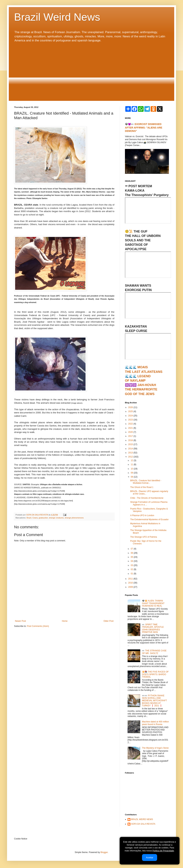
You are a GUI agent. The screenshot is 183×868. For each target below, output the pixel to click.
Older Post (108, 621)
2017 (131, 436)
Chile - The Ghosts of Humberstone (147, 498)
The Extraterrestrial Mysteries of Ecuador (149, 519)
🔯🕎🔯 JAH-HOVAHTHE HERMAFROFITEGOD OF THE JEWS (141, 389)
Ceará (35, 518)
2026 (131, 407)
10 (132, 469)
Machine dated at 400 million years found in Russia (155, 723)
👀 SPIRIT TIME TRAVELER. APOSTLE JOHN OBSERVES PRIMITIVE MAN (153, 628)
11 (132, 464)
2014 (131, 449)
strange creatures (56, 518)
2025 (131, 411)
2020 (131, 432)
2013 (131, 453)
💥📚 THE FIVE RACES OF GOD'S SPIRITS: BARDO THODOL (155, 674)
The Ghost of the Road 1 (142, 487)
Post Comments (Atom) (38, 626)
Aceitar (149, 858)
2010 (131, 583)
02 (132, 569)
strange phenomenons (74, 518)
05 (132, 557)
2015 (131, 444)
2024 (131, 416)
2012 (131, 457)
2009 (131, 587)
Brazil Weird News (57, 17)
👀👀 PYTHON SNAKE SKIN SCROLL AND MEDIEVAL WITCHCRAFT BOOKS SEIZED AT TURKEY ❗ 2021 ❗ (154, 701)
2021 (131, 428)
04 (132, 561)
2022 (131, 424)
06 (132, 553)
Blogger (104, 852)
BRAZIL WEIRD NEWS (142, 819)
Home (65, 621)
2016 (131, 440)
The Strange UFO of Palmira (144, 537)
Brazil (29, 518)
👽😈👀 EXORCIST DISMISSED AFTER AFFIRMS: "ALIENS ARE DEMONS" (144, 128)
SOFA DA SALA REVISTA (143, 824)
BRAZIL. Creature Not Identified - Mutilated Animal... (146, 482)
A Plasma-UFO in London (142, 515)
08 (132, 477)
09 (132, 473)
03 (132, 565)
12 (132, 460)
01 (132, 574)
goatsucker (43, 518)
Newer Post (20, 621)
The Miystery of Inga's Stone (155, 748)
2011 (131, 579)
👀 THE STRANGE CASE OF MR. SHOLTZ (154, 652)
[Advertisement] (91, 72)
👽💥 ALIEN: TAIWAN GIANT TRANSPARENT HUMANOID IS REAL (153, 603)
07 (132, 549)
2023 (131, 420)
